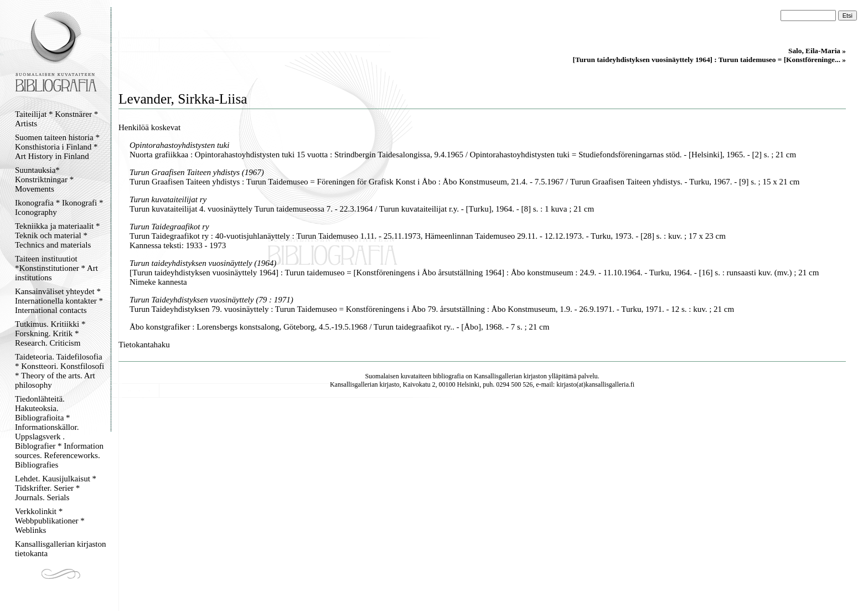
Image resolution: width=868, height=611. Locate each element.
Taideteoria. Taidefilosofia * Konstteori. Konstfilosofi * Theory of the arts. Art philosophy (60, 371)
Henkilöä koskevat (149, 127)
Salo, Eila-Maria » (817, 51)
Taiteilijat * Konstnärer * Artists (56, 119)
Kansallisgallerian (498, 376)
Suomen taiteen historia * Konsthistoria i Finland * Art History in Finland (57, 147)
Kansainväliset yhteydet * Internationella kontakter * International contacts (59, 301)
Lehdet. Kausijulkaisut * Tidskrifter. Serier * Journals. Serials (56, 488)
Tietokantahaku (144, 345)
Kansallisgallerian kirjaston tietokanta (61, 549)
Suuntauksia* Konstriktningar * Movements (44, 179)
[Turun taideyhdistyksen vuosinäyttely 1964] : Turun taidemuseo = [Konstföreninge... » (709, 60)
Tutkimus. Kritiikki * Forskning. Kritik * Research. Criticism (50, 333)
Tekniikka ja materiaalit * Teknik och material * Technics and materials (57, 235)
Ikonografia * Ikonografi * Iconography (59, 207)
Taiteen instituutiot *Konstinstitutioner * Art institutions (56, 268)
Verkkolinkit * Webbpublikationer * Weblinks (50, 521)
